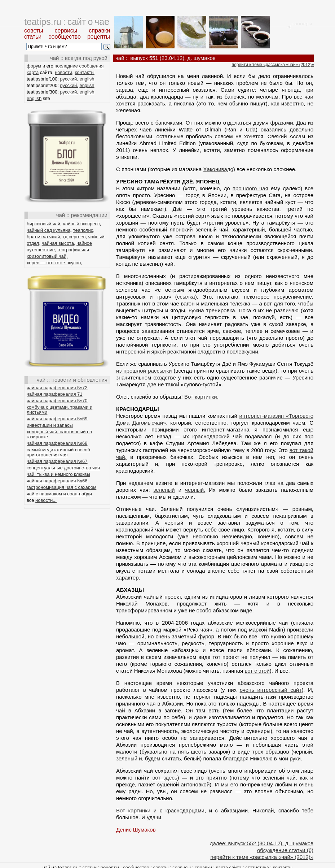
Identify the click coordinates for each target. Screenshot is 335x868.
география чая (73, 250)
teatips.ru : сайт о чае (67, 22)
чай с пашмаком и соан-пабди (59, 494)
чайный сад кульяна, (49, 230)
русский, (69, 79)
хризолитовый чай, (47, 256)
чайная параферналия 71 (55, 394)
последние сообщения (79, 66)
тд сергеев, (75, 237)
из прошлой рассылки (144, 371)
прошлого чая (250, 188)
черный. (195, 490)
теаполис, (84, 230)
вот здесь (165, 778)
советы (34, 31)
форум (34, 66)
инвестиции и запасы (50, 425)
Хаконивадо (218, 169)
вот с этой (257, 671)
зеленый (164, 490)
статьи (33, 37)
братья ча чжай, (44, 237)
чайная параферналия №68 (57, 443)
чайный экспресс (81, 224)
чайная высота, (59, 243)
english (87, 79)
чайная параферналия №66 (57, 481)
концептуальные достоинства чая (63, 468)
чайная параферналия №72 (57, 388)
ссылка (186, 297)
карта (33, 72)
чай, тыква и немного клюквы (58, 474)
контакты (84, 72)
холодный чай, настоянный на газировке (59, 434)
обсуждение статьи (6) (285, 850)
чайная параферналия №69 (57, 419)
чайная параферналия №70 (57, 401)
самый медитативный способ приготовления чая (58, 452)
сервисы (66, 31)
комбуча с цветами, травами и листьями (59, 410)
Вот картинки (133, 810)
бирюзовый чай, (44, 224)
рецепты (99, 37)
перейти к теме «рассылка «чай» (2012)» (273, 65)
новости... (46, 500)
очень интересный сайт (271, 690)
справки (99, 31)
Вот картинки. (201, 397)
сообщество (65, 37)
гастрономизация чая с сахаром (61, 487)
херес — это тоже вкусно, (54, 263)
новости (63, 72)
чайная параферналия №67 (57, 461)
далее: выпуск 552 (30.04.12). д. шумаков (262, 843)
